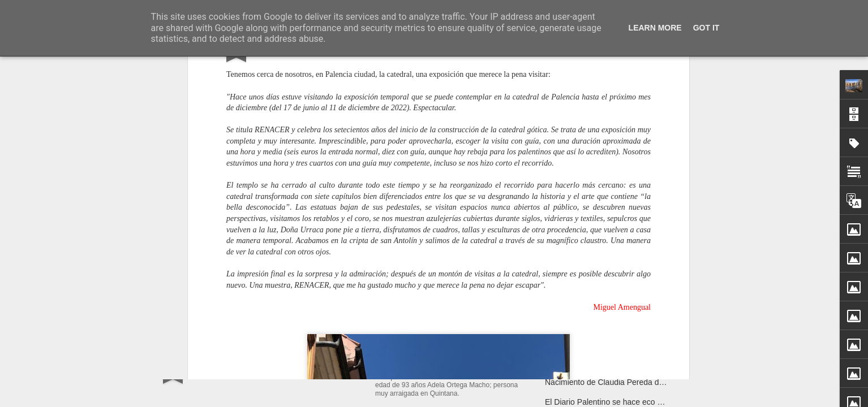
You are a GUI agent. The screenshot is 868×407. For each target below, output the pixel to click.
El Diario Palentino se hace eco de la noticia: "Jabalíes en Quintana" (665, 402)
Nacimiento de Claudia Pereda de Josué (616, 382)
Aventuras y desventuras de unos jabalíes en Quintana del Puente (661, 362)
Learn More (655, 28)
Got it (706, 28)
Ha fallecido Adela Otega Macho (448, 365)
